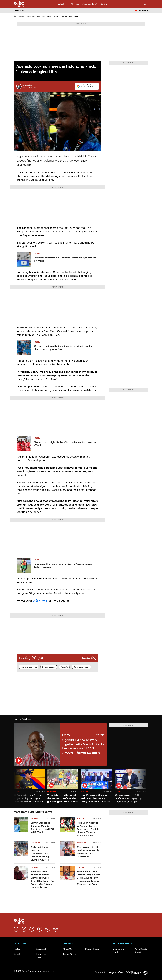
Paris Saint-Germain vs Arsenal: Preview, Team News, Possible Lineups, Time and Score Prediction (88, 829)
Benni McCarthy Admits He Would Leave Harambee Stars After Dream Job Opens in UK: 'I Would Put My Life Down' (42, 879)
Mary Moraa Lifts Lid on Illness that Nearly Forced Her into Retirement (88, 852)
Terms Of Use (70, 954)
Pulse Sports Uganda (141, 951)
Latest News (19, 10)
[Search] (146, 4)
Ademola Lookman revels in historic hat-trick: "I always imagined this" (53, 16)
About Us (67, 949)
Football (62, 4)
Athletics (75, 4)
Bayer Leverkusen (81, 667)
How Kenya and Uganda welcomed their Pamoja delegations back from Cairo (96, 798)
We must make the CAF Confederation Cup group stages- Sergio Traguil (128, 798)
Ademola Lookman (29, 667)
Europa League (49, 667)
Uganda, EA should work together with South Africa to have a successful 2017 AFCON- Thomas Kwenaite (83, 746)
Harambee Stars (41, 956)
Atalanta (64, 667)
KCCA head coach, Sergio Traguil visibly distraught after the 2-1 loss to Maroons (29, 798)
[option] (29, 787)
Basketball (41, 949)
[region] (81, 787)
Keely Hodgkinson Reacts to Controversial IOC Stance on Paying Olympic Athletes (40, 853)
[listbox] (81, 787)
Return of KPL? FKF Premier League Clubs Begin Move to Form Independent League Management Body (88, 878)
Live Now (143, 11)
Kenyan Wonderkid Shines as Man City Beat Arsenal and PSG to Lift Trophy (42, 828)
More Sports (90, 4)
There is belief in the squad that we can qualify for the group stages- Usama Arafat (63, 798)
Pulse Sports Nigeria (118, 951)
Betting (104, 4)
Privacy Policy (92, 949)
